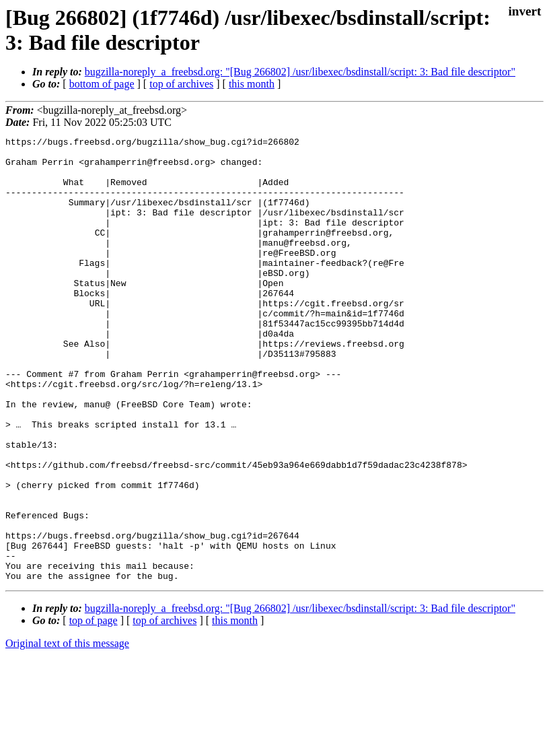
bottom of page (102, 84)
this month (252, 84)
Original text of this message (67, 732)
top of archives (181, 84)
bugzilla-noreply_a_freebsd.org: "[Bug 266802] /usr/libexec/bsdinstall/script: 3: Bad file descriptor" (300, 72)
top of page (94, 709)
